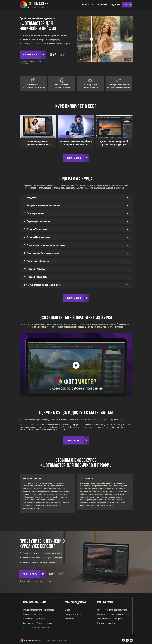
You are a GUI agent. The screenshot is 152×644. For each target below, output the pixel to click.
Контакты (69, 619)
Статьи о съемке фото (106, 623)
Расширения (102, 5)
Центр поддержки (73, 614)
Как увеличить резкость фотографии (113, 614)
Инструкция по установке (34, 619)
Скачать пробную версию (34, 614)
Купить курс (31, 55)
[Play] (76, 365)
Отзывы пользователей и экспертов (38, 610)
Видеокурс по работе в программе (38, 623)
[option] (47, 494)
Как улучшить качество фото (109, 619)
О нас (67, 610)
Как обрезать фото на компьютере (112, 610)
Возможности (88, 5)
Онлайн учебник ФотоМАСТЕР (36, 628)
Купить (126, 5)
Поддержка (115, 5)
